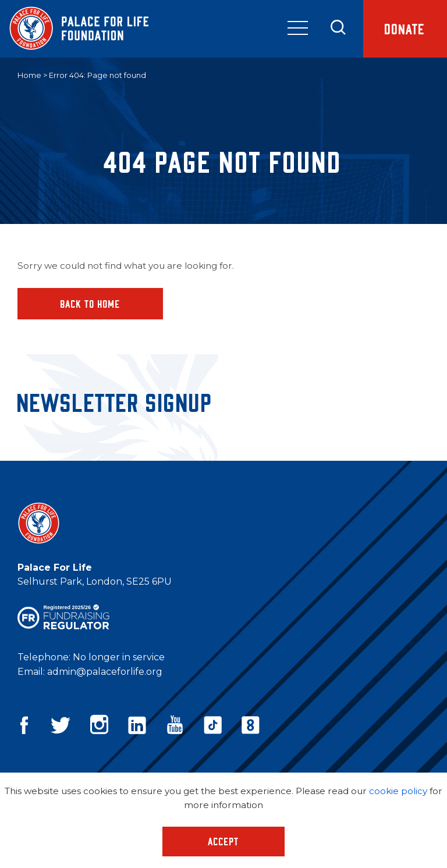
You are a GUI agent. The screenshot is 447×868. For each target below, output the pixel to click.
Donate (402, 29)
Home (29, 75)
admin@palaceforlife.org (105, 672)
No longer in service (119, 657)
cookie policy (398, 791)
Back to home (91, 304)
